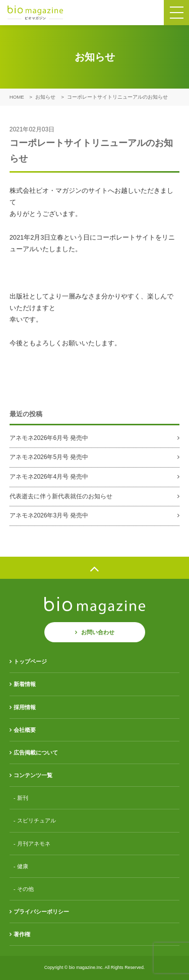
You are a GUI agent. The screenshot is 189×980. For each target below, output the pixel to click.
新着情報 (25, 684)
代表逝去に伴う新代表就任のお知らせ (61, 496)
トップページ (30, 661)
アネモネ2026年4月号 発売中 (49, 477)
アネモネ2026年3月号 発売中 (49, 515)
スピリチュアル (37, 820)
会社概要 (25, 730)
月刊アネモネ (34, 844)
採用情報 (25, 707)
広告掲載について (36, 752)
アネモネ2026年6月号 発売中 (49, 438)
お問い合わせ (98, 632)
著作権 (22, 934)
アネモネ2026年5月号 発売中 (49, 457)
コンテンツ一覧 (33, 775)
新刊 (23, 798)
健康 (23, 866)
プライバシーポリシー (41, 912)
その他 (25, 889)
